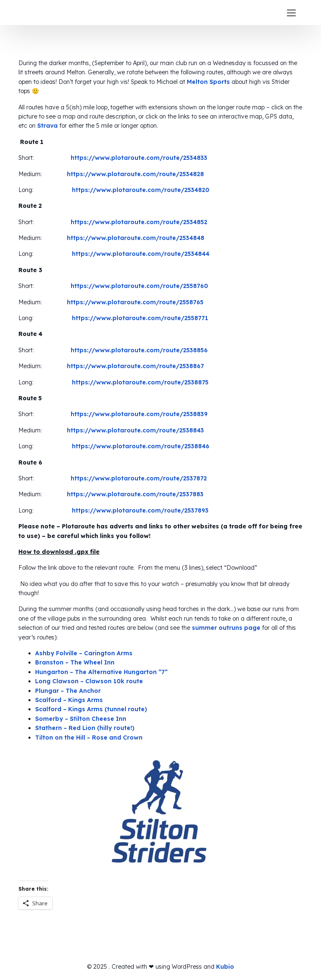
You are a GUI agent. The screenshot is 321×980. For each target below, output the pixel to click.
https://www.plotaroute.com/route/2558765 (135, 302)
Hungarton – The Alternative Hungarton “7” (101, 672)
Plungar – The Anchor (68, 691)
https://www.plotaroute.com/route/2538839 (139, 414)
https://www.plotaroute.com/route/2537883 (135, 494)
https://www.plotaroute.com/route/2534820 (141, 190)
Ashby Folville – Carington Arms (84, 653)
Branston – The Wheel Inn (75, 662)
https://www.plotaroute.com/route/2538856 (139, 350)
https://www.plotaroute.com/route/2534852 (139, 222)
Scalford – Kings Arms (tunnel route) (91, 709)
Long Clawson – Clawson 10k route (89, 681)
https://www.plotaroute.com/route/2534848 (136, 238)
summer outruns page (226, 628)
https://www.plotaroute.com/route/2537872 (139, 478)
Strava (47, 126)
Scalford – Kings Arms (69, 700)
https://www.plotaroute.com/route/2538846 (141, 446)
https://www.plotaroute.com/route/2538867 (135, 366)
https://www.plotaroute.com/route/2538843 (135, 430)
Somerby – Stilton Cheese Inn (81, 719)
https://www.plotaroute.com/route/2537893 (140, 510)
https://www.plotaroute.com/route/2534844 (141, 254)
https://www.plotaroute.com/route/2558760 (139, 286)
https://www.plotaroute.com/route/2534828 (135, 174)
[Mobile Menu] (291, 13)
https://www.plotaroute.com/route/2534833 (139, 158)
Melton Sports (208, 82)
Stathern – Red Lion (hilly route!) (85, 728)
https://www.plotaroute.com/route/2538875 (140, 382)
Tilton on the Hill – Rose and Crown (89, 738)
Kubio (225, 967)
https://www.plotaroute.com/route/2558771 (140, 318)
